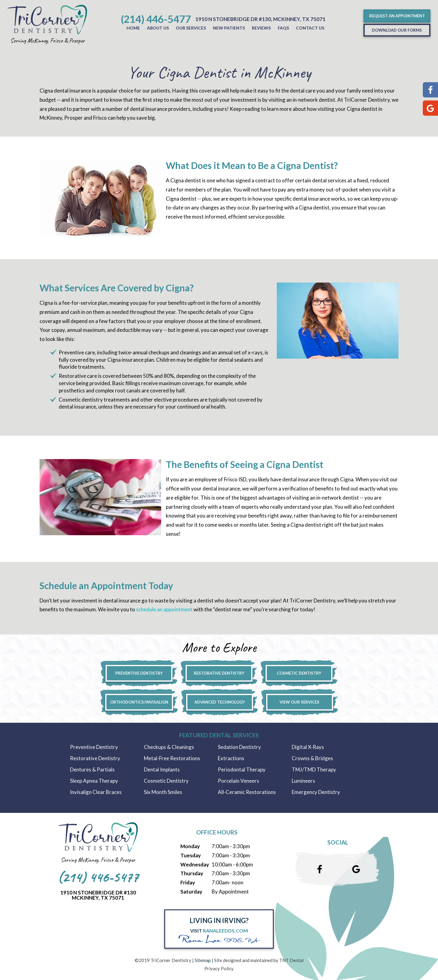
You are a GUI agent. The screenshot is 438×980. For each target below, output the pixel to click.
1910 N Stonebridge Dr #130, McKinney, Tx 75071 (260, 19)
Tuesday (191, 855)
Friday (188, 882)
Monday (190, 846)
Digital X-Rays (308, 747)
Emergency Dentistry (316, 792)
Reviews (261, 28)
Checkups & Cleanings (169, 747)
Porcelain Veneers (238, 781)
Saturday (191, 892)
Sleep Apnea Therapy (94, 781)
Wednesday (195, 864)
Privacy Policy (219, 968)
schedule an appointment (164, 609)
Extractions (231, 758)
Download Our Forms (397, 30)
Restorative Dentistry (219, 673)
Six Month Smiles (163, 792)
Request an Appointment (397, 16)
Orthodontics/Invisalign (139, 702)
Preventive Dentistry (139, 673)
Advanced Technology (220, 702)
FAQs (283, 28)
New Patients (229, 28)
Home (133, 28)
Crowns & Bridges (312, 758)
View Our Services (299, 702)
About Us (158, 28)
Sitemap (203, 960)
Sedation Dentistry (239, 747)
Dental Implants (162, 769)
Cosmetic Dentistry (299, 673)
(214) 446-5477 (156, 19)
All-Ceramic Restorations (247, 792)
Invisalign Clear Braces (96, 792)
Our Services (191, 28)
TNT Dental (291, 960)
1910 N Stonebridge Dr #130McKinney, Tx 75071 (98, 895)
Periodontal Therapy (242, 769)
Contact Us (310, 28)
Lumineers (303, 781)
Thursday (192, 873)
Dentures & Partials (92, 769)
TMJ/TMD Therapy (314, 769)
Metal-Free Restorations (172, 758)
